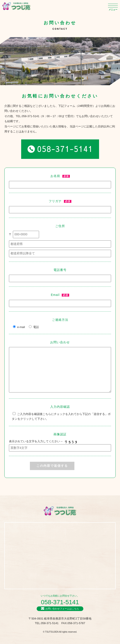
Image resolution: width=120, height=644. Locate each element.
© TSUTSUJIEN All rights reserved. (60, 632)
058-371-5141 (60, 602)
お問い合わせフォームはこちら (62, 609)
